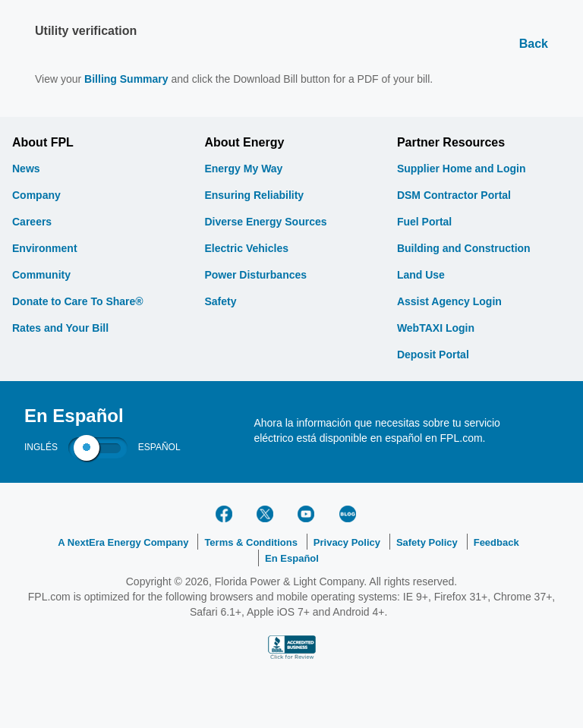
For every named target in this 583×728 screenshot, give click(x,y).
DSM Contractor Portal (454, 195)
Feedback (496, 542)
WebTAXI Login (436, 328)
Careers (32, 222)
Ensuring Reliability (254, 195)
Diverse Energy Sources (265, 222)
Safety (220, 301)
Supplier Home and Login (462, 169)
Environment (45, 248)
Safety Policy (427, 542)
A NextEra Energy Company (123, 542)
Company (36, 195)
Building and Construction (464, 248)
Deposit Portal (433, 355)
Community (41, 275)
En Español (292, 558)
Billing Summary (126, 79)
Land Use (421, 275)
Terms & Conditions (251, 542)
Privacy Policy (347, 542)
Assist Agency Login (449, 301)
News (26, 169)
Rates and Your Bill (60, 328)
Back (534, 44)
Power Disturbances (255, 275)
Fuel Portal (424, 222)
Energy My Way (243, 169)
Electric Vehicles (246, 248)
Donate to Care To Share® (78, 301)
